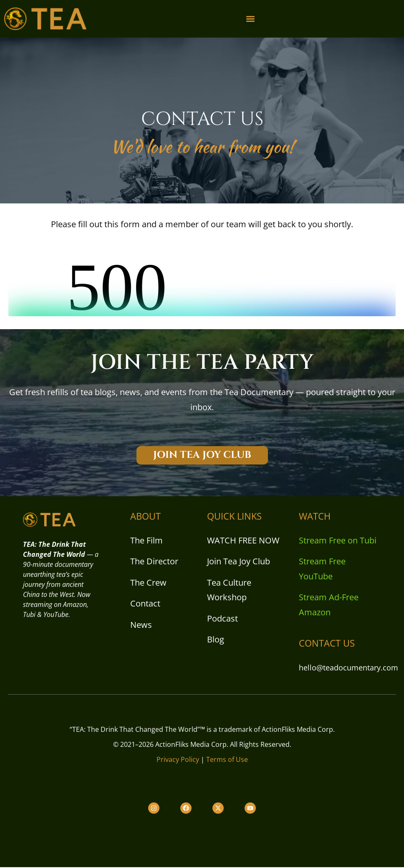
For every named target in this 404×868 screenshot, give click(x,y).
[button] (251, 19)
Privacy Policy (178, 761)
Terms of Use (227, 761)
